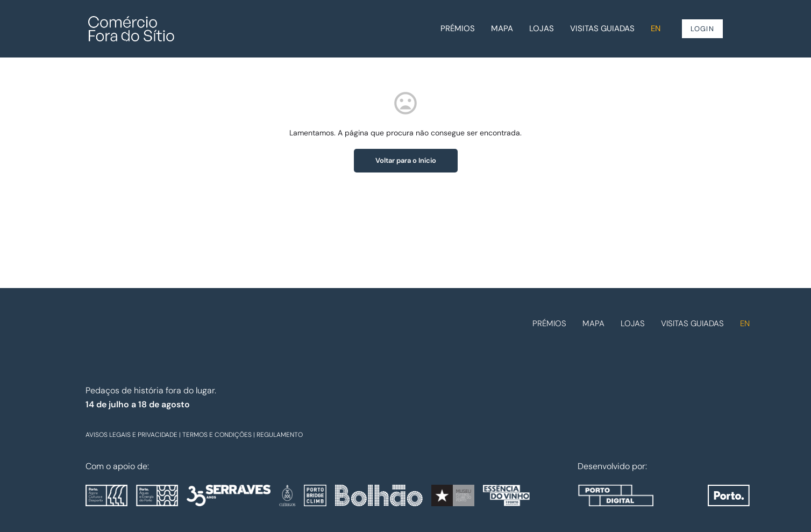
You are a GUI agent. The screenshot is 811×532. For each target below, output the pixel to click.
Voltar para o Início (406, 160)
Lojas (542, 28)
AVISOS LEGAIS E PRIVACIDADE (131, 435)
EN (656, 28)
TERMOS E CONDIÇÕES (217, 435)
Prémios (458, 28)
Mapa (502, 28)
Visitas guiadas (602, 28)
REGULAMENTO (280, 435)
